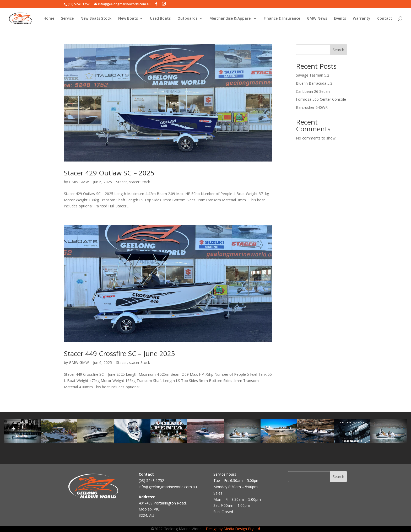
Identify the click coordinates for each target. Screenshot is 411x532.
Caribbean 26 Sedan (313, 91)
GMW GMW (79, 182)
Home (49, 19)
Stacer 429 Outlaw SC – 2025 (109, 173)
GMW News (317, 19)
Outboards (187, 19)
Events (340, 19)
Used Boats (160, 19)
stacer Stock (139, 182)
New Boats (128, 19)
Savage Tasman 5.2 (313, 75)
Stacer (121, 182)
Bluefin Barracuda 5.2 (314, 83)
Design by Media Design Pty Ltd (233, 529)
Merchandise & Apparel (231, 19)
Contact (385, 19)
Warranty (362, 19)
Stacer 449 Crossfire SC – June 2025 (120, 353)
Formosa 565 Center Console (321, 99)
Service (67, 19)
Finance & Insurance (282, 19)
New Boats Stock (96, 19)
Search (338, 50)
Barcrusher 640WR (312, 107)
